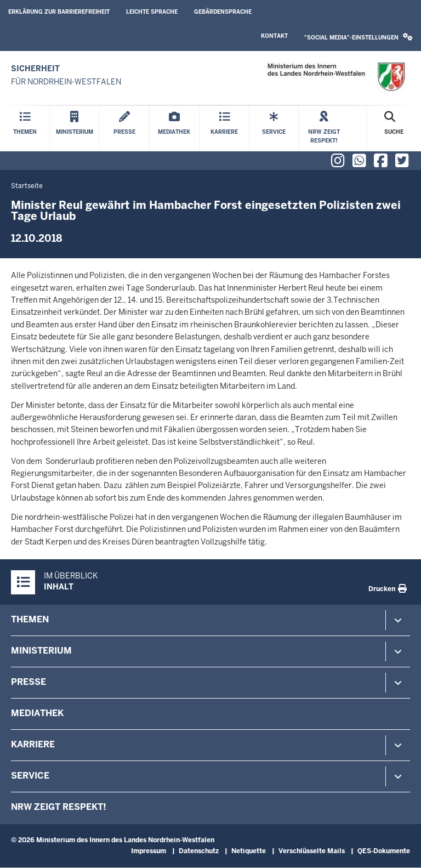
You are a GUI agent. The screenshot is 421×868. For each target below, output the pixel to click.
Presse (29, 682)
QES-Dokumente (384, 851)
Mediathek (37, 713)
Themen (30, 619)
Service (30, 776)
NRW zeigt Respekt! (59, 807)
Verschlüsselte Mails (312, 851)
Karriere (33, 744)
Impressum (149, 851)
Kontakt (274, 36)
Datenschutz (199, 851)
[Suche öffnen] (394, 129)
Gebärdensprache (223, 12)
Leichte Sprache (152, 12)
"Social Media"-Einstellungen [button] (359, 37)
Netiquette (249, 851)
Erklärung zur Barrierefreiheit (59, 12)
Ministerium (41, 651)
